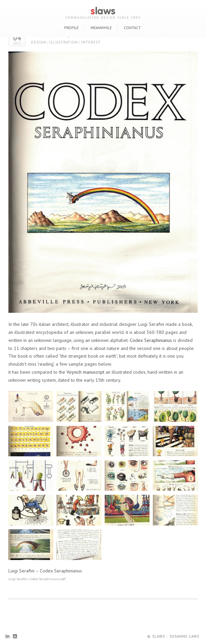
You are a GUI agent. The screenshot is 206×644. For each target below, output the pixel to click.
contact (132, 28)
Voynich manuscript (85, 372)
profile (71, 28)
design (39, 42)
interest (91, 42)
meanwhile (101, 28)
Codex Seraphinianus (151, 340)
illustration (64, 42)
